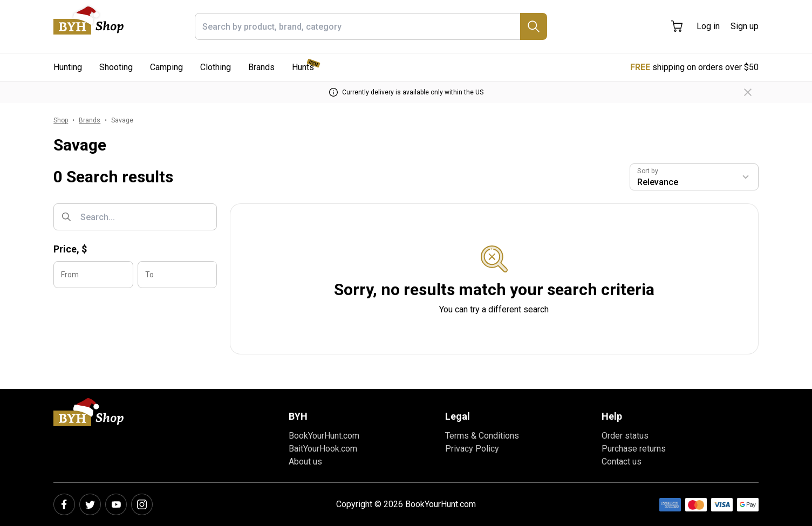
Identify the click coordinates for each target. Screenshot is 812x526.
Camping (166, 67)
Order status (625, 436)
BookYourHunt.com (324, 436)
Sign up (745, 26)
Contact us (622, 462)
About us (305, 462)
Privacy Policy (472, 449)
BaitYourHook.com (323, 449)
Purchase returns (634, 449)
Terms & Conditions (482, 436)
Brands (261, 67)
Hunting (68, 67)
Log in (708, 26)
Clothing (216, 67)
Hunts (303, 67)
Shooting (116, 67)
